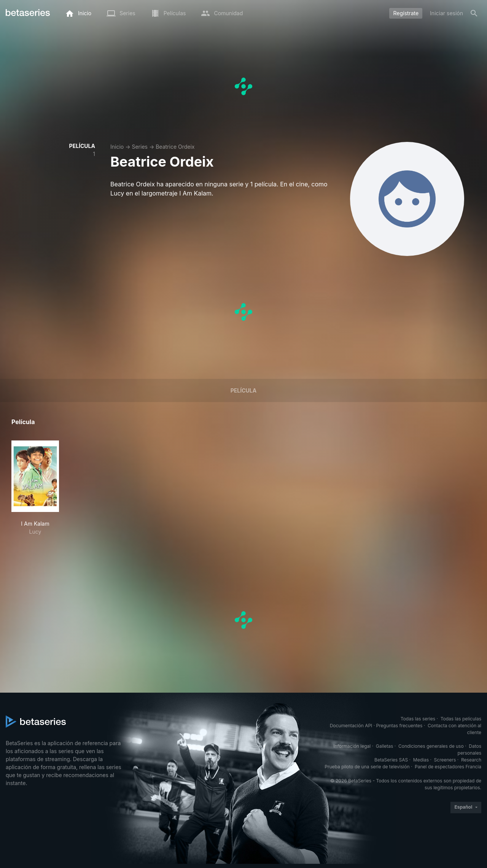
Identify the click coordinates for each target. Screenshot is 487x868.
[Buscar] (474, 13)
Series (140, 147)
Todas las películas (461, 719)
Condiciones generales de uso (431, 746)
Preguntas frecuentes (399, 726)
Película (243, 390)
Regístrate (406, 13)
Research (471, 760)
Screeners (445, 760)
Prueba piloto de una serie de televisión (367, 767)
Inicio (117, 147)
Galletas (385, 746)
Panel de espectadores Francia (448, 767)
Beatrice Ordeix (175, 147)
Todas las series (418, 719)
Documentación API (351, 726)
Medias (421, 760)
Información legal (352, 746)
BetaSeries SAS (391, 760)
